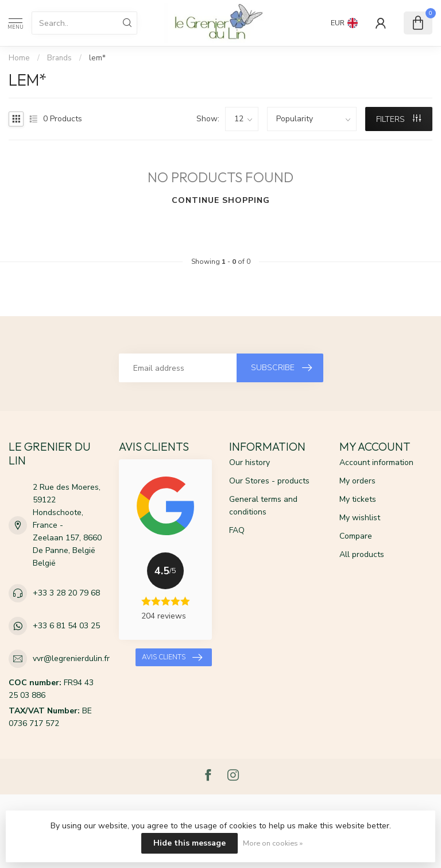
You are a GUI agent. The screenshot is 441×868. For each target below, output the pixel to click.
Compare (356, 536)
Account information (376, 462)
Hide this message (189, 843)
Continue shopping (221, 200)
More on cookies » (273, 843)
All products (362, 554)
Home (19, 58)
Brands (59, 58)
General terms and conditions (263, 506)
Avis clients (172, 658)
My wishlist (360, 518)
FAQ (237, 530)
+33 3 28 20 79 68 (66, 593)
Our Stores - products (269, 481)
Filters (399, 119)
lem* (97, 58)
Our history (249, 462)
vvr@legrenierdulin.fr (71, 658)
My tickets (358, 499)
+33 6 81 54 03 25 (66, 626)
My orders (357, 481)
